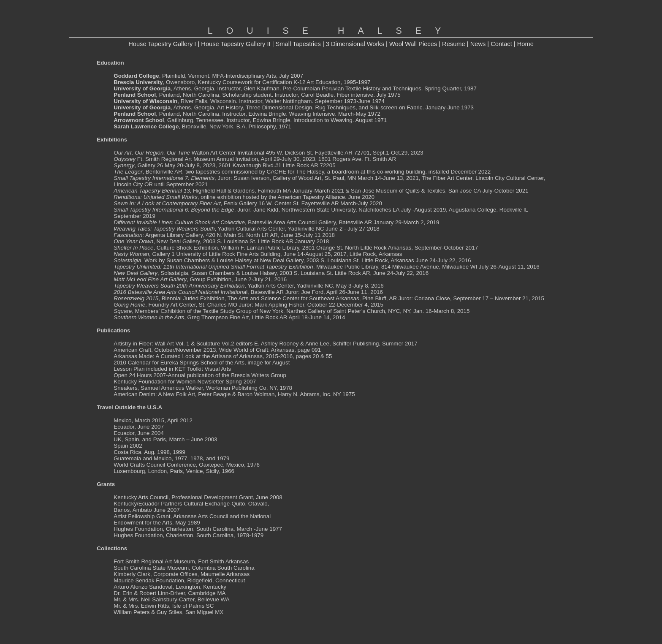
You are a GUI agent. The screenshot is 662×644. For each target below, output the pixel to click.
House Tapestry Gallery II (236, 44)
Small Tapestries (298, 44)
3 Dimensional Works (355, 44)
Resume (454, 44)
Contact (501, 44)
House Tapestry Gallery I (162, 44)
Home (525, 44)
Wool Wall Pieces (413, 44)
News (478, 44)
